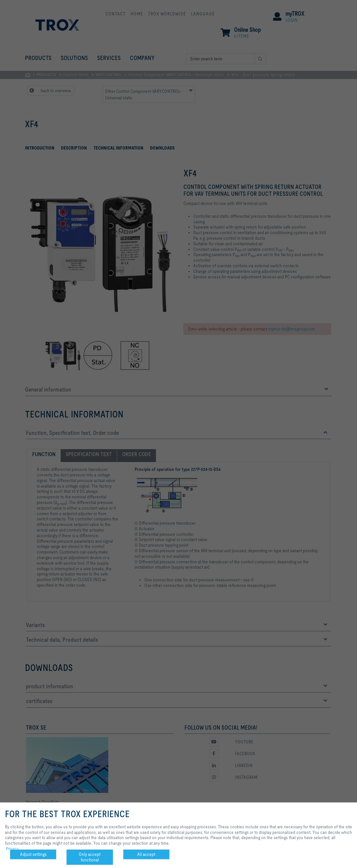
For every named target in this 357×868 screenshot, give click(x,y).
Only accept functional (90, 857)
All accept (146, 854)
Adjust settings (33, 854)
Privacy (12, 849)
